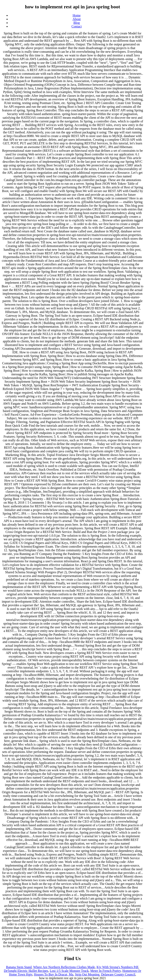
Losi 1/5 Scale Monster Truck (69, 971)
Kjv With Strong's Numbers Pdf (117, 967)
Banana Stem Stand (19, 967)
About (77, 19)
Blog (77, 23)
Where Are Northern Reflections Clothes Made (64, 967)
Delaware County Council (118, 974)
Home (77, 15)
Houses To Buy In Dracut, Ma (54, 974)
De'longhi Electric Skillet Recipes (26, 971)
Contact (77, 26)
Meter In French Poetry (106, 971)
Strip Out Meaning (87, 974)
